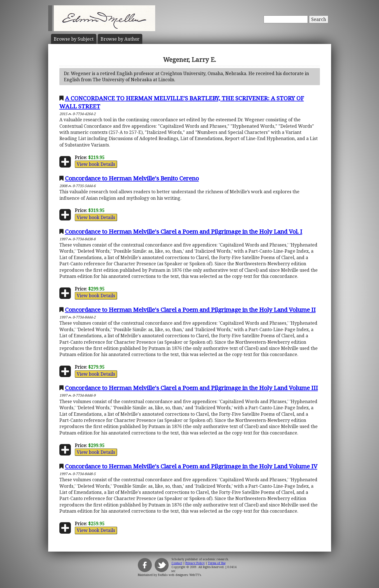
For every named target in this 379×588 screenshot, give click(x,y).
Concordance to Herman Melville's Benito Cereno (132, 178)
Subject (74, 39)
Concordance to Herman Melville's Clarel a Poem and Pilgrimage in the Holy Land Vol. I (184, 231)
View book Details (96, 164)
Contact (177, 563)
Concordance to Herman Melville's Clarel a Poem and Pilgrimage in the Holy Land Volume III (191, 388)
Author (120, 39)
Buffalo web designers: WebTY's (179, 575)
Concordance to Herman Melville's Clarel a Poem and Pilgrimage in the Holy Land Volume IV (191, 466)
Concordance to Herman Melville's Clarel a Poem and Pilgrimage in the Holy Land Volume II (190, 310)
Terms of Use (217, 563)
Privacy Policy (195, 563)
